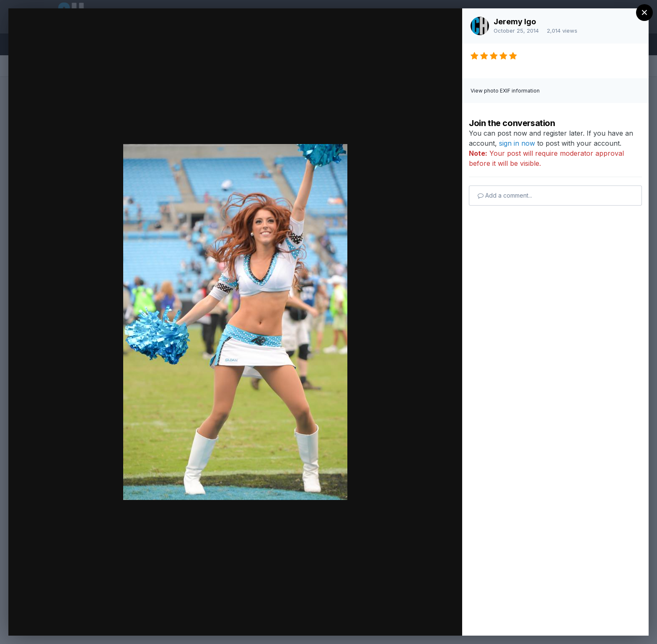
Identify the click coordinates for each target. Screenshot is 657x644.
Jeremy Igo (515, 22)
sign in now (517, 143)
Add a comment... (505, 195)
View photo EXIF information (505, 91)
